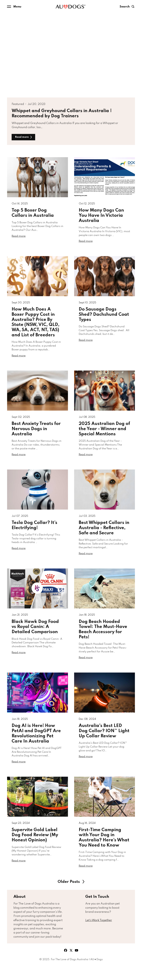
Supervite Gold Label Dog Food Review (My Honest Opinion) (35, 848)
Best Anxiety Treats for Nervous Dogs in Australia (36, 434)
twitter (71, 965)
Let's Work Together (99, 934)
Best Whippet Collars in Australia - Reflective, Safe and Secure (104, 535)
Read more (25, 138)
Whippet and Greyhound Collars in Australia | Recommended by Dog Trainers (62, 114)
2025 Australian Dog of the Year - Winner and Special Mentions (104, 434)
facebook (66, 965)
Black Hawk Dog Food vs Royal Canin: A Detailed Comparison (35, 636)
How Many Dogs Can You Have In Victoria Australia (101, 217)
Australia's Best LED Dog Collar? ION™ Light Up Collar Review (104, 742)
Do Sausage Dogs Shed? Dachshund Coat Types (104, 318)
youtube (77, 965)
